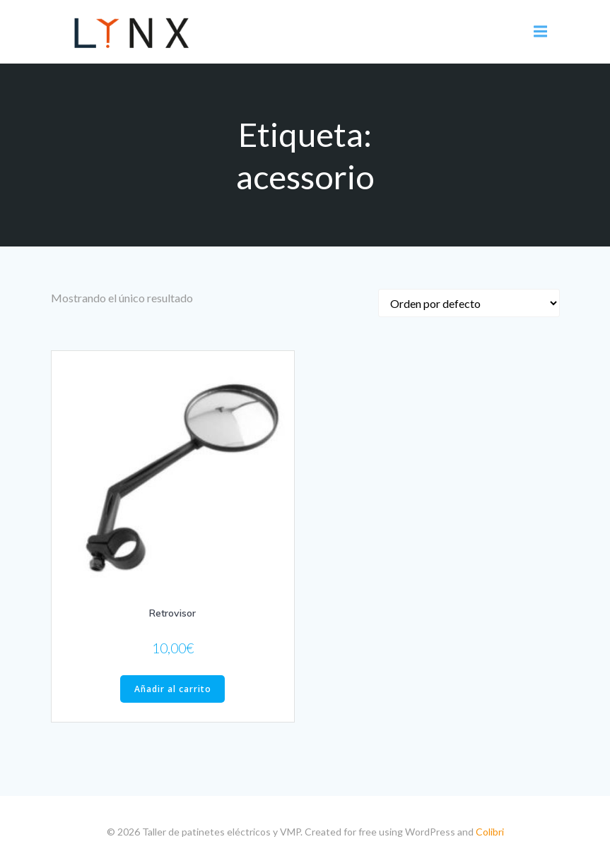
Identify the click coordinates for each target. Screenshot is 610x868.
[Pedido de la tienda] (469, 303)
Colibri (490, 832)
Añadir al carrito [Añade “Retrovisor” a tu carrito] (173, 689)
